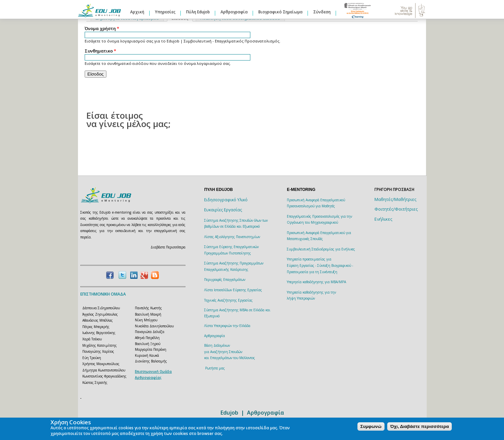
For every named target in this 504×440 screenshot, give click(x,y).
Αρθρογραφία (234, 12)
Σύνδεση (322, 12)
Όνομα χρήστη (102, 29)
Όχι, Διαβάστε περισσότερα (419, 426)
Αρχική (137, 12)
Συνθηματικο (100, 51)
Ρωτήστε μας (215, 368)
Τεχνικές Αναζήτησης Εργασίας (228, 300)
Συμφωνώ (371, 426)
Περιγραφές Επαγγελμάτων (225, 280)
